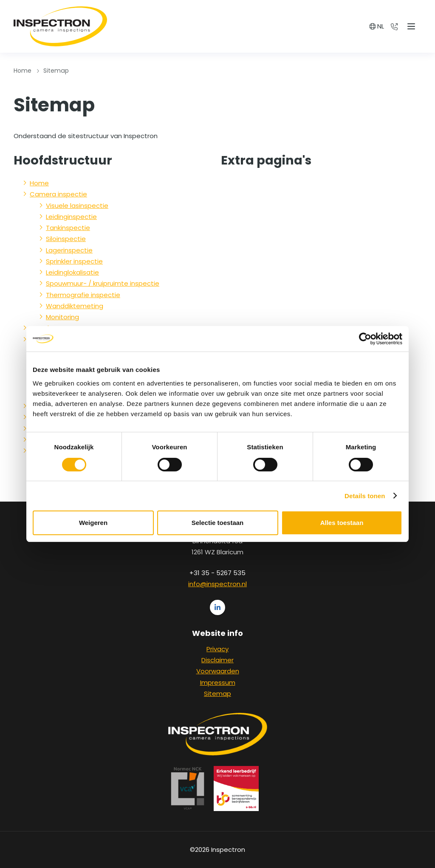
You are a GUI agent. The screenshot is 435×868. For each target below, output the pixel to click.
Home (23, 71)
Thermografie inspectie (83, 295)
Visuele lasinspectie (77, 206)
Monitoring (62, 317)
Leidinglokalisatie (72, 272)
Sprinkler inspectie (74, 261)
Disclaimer (217, 660)
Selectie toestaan (218, 523)
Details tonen (365, 496)
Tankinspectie (68, 228)
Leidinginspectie (71, 217)
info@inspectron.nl (217, 584)
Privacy (217, 649)
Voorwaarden (218, 671)
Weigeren (93, 523)
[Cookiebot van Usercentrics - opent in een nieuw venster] (365, 339)
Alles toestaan (342, 523)
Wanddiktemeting (75, 306)
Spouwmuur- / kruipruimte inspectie (103, 283)
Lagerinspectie (69, 250)
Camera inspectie (58, 194)
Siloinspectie (66, 239)
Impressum (218, 682)
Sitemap (217, 694)
